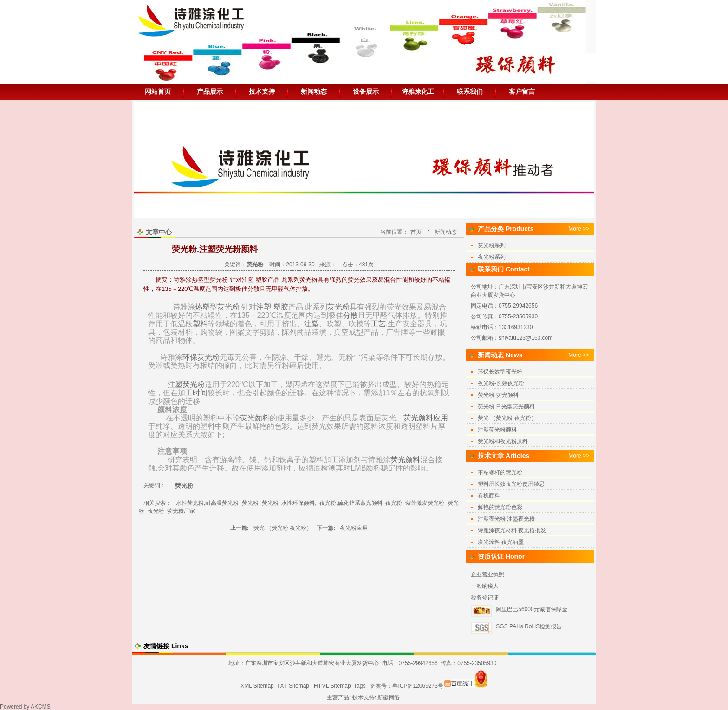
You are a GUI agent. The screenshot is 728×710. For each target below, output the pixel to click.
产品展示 (210, 91)
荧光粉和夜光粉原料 (503, 441)
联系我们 (470, 91)
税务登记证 (485, 598)
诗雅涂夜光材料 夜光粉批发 (512, 530)
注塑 (264, 307)
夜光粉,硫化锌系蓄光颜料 (351, 503)
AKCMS (41, 707)
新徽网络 (389, 697)
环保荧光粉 (201, 357)
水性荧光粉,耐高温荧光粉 (207, 503)
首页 (416, 232)
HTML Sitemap (332, 686)
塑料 (200, 324)
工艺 (378, 324)
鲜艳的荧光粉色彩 (500, 507)
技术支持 (262, 91)
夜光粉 (394, 503)
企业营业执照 (487, 574)
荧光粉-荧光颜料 (498, 395)
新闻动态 (314, 91)
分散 (351, 315)
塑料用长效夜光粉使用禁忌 (511, 484)
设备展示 (366, 91)
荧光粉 (228, 307)
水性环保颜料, (299, 503)
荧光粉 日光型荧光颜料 (506, 407)
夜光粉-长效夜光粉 (501, 383)
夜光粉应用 (354, 528)
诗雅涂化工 (418, 91)
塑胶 (281, 307)
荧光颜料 (255, 418)
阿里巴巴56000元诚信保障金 (531, 609)
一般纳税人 (485, 586)
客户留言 (522, 91)
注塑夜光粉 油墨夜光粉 (506, 519)
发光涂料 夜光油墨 (501, 542)
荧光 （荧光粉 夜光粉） (283, 528)
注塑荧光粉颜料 (497, 430)
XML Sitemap (257, 686)
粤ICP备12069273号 (418, 686)
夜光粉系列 (492, 257)
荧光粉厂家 (181, 511)
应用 (441, 418)
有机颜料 (489, 496)
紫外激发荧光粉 (425, 503)
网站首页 (158, 91)
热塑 (202, 307)
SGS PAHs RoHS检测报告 (529, 626)
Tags (360, 686)
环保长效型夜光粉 (500, 372)
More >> (579, 229)
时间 (200, 393)
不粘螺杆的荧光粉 (500, 472)
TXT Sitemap (293, 686)
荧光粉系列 (492, 245)
